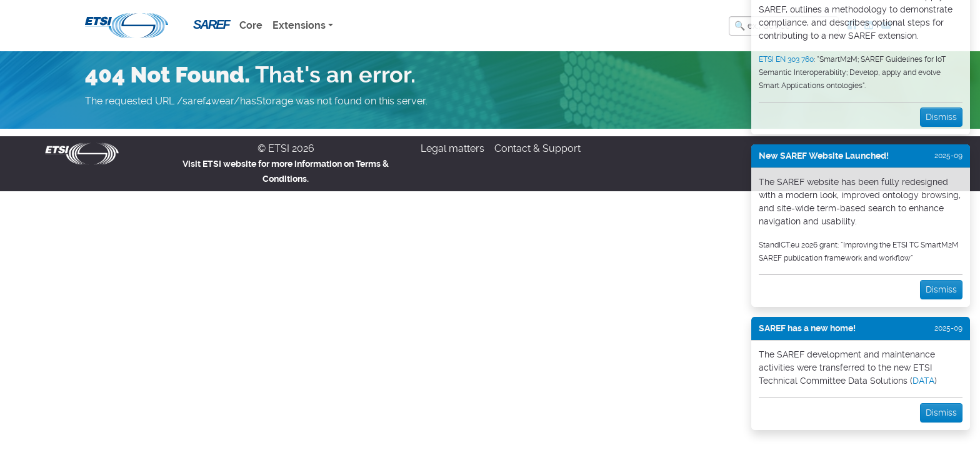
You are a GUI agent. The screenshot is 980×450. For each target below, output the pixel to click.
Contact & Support (537, 148)
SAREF (211, 24)
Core (251, 25)
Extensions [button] (299, 25)
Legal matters (452, 148)
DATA (923, 381)
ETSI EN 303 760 (786, 59)
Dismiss (941, 117)
